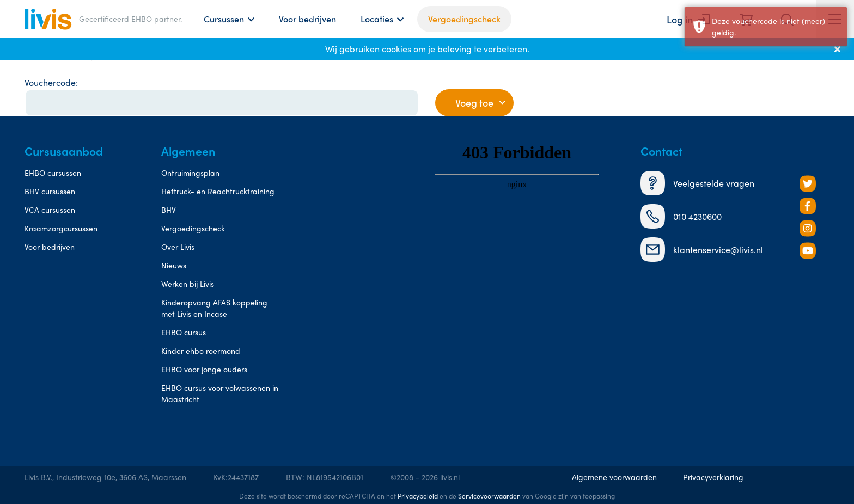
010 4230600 (681, 216)
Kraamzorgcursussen (61, 228)
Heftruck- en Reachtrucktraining (218, 191)
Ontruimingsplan (190, 173)
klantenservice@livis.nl (702, 250)
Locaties (377, 19)
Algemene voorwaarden (614, 477)
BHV (169, 210)
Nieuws (174, 265)
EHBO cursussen (53, 173)
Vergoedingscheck (464, 19)
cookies (396, 49)
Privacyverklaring (713, 477)
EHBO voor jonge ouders (204, 369)
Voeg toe (474, 103)
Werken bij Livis (188, 284)
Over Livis (178, 247)
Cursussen (224, 19)
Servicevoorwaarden (489, 496)
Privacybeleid (418, 496)
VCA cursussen (50, 210)
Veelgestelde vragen (697, 183)
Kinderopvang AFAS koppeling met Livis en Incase (214, 308)
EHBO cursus (184, 332)
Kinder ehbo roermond (201, 351)
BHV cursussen (50, 191)
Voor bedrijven (307, 19)
